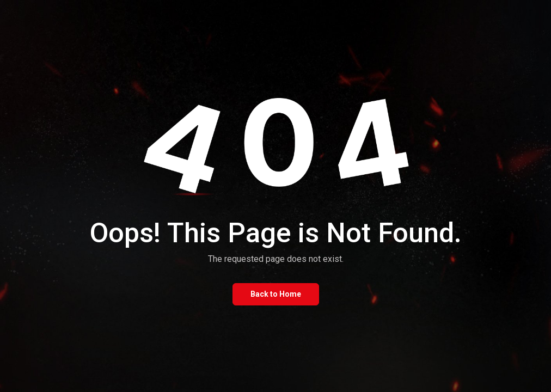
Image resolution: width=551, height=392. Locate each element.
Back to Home (276, 294)
